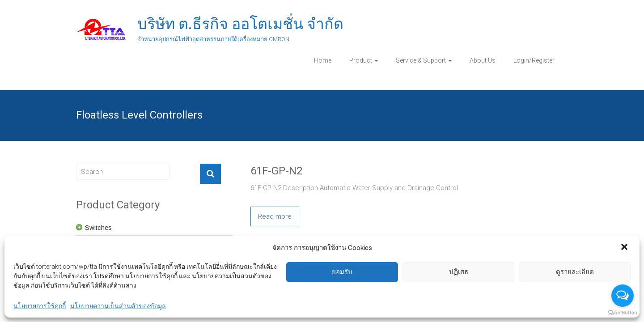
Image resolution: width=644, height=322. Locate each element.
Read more (275, 216)
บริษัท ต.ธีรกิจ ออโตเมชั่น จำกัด (240, 24)
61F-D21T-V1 (281, 260)
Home (323, 60)
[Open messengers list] (623, 296)
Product (361, 60)
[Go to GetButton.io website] (623, 313)
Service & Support (421, 60)
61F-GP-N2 (276, 171)
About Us (483, 60)
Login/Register (534, 60)
